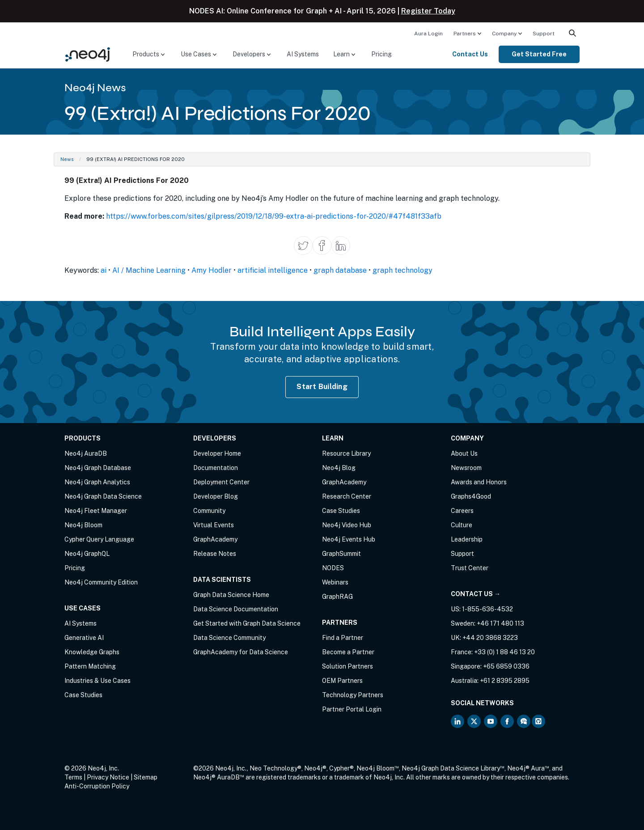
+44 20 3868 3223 (490, 638)
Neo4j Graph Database (98, 468)
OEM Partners (342, 681)
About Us (464, 453)
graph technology (402, 270)
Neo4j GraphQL (87, 554)
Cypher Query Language (99, 539)
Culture (462, 525)
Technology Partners (353, 695)
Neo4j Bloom (83, 525)
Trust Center (470, 568)
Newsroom (466, 468)
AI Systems (303, 54)
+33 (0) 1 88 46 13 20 (504, 652)
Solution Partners (347, 666)
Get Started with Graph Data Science (247, 623)
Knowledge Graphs (92, 652)
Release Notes (215, 554)
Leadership (467, 539)
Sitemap (146, 777)
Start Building (322, 387)
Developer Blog (216, 496)
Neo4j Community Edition (101, 582)
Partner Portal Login (352, 709)
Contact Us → (476, 594)
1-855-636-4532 (487, 609)
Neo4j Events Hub (349, 539)
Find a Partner (343, 638)
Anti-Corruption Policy (97, 786)
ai (104, 270)
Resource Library (346, 453)
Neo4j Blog (339, 468)
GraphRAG (337, 597)
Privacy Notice (108, 777)
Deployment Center (221, 482)
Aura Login (428, 34)
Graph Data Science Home (231, 595)
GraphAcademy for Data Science (241, 652)
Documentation (216, 468)
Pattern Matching (90, 666)
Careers (462, 511)
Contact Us (470, 54)
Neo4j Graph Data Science (103, 496)
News (67, 159)
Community (209, 511)
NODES (333, 568)
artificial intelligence (273, 270)
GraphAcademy (215, 539)
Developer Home (217, 453)
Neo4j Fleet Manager (96, 511)
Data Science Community (229, 638)
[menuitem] (428, 33)
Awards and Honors (479, 482)
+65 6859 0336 (506, 666)
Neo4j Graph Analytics (97, 482)
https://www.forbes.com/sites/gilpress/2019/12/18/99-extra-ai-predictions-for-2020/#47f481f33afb (274, 216)
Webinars (335, 582)
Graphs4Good (471, 496)
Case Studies (83, 695)
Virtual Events (214, 525)
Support (544, 34)
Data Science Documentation (236, 609)
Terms (73, 777)
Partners (465, 34)
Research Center (347, 496)
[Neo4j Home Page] (88, 54)
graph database (340, 270)
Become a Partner (348, 652)
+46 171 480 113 (500, 623)
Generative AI (84, 638)
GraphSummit (341, 554)
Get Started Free (539, 54)
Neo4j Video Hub (347, 525)
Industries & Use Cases (97, 681)
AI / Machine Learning (149, 270)
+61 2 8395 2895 (505, 681)
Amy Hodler (212, 270)
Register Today (428, 11)
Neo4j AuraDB (86, 453)
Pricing (381, 54)
